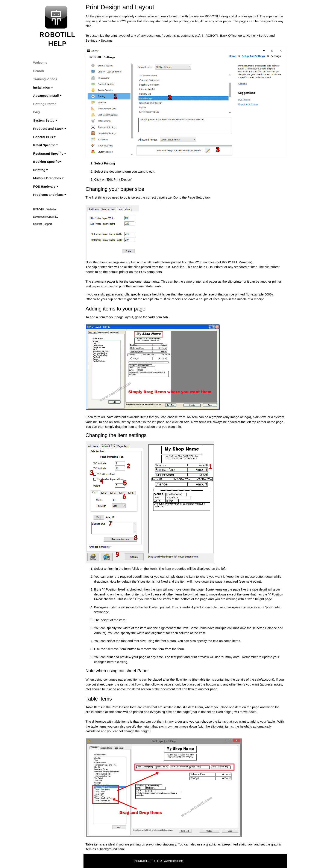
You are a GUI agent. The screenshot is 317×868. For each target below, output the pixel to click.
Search (39, 71)
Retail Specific (46, 145)
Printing (41, 170)
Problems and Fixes (50, 195)
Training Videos (45, 79)
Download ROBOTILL (46, 217)
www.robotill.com (174, 861)
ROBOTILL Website (45, 209)
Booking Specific (47, 162)
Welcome (40, 63)
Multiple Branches (49, 178)
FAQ (37, 112)
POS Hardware (46, 186)
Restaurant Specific (50, 153)
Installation (43, 87)
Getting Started (45, 104)
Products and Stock (50, 129)
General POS (45, 137)
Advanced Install (47, 96)
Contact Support (43, 224)
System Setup (45, 120)
